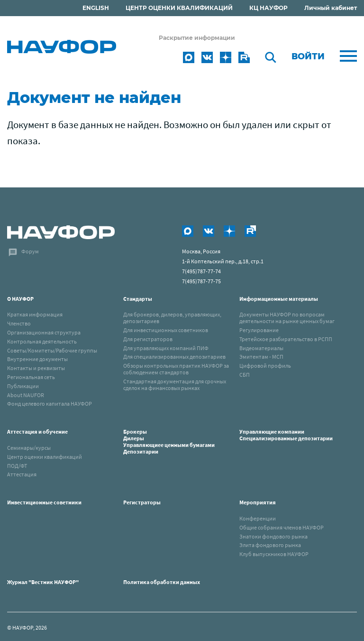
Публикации (23, 386)
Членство (19, 323)
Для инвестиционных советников (166, 330)
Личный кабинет (331, 8)
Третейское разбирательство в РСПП (286, 339)
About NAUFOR (26, 395)
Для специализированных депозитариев (174, 357)
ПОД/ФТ (17, 466)
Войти (308, 56)
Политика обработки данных (162, 582)
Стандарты (138, 299)
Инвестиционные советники (44, 502)
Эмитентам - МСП (261, 357)
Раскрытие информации (197, 38)
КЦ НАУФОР (268, 8)
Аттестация (22, 474)
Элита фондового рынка (270, 545)
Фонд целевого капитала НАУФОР (50, 404)
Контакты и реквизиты (36, 368)
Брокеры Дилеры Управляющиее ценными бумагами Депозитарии (170, 441)
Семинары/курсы (29, 448)
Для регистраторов (148, 339)
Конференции (258, 518)
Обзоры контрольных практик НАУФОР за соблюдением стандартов (176, 369)
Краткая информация (35, 314)
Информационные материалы (279, 299)
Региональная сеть (31, 377)
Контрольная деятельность (42, 341)
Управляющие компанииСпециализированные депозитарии (286, 435)
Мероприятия (258, 502)
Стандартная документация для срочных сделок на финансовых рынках (175, 385)
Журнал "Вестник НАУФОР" (43, 582)
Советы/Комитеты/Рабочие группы (52, 350)
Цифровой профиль (265, 366)
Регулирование (259, 330)
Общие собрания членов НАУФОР (282, 527)
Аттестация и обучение (37, 432)
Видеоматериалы (261, 348)
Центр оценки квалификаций (45, 457)
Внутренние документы (37, 359)
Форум (30, 251)
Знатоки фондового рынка (273, 536)
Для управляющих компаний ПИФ (166, 348)
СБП (245, 375)
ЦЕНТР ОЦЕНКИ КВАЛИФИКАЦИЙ (179, 8)
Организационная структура (44, 332)
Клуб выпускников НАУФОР (274, 554)
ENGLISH (96, 8)
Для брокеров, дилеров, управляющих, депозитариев (172, 318)
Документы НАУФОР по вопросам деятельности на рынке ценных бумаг (287, 318)
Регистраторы (142, 502)
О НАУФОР (20, 299)
